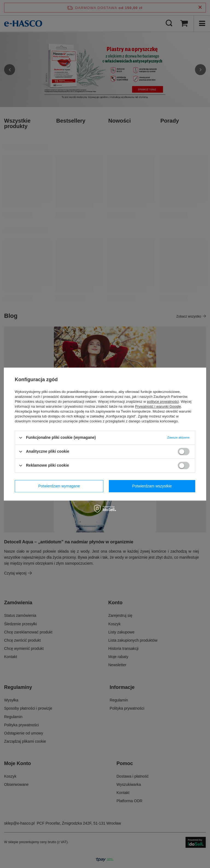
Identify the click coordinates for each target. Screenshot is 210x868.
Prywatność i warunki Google (158, 406)
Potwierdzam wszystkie (152, 486)
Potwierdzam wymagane (59, 486)
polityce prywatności (163, 402)
